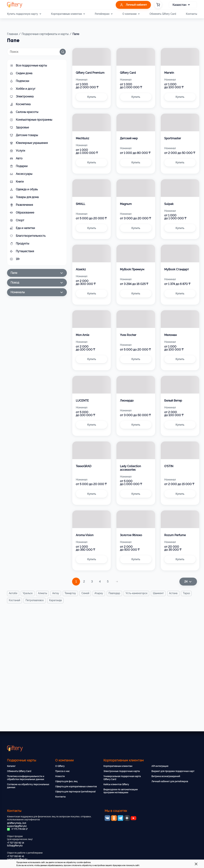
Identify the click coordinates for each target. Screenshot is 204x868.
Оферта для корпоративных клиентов (76, 786)
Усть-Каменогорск (138, 593)
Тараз (189, 593)
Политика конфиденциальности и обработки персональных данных (26, 778)
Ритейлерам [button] (104, 14)
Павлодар (116, 593)
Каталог (11, 766)
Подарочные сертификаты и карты (45, 34)
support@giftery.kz (17, 826)
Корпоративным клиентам (118, 766)
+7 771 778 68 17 (17, 829)
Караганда (56, 601)
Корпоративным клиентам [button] (68, 14)
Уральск (28, 593)
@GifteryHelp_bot (17, 823)
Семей (87, 593)
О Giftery (60, 766)
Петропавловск (35, 601)
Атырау (100, 593)
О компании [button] (131, 14)
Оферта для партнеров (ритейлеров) (75, 792)
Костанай (15, 601)
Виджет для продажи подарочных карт (173, 771)
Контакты (191, 14)
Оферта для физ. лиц (66, 781)
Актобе (13, 593)
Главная (12, 34)
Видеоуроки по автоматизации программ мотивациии (121, 791)
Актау (57, 593)
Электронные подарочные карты (122, 771)
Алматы (43, 593)
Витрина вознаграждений (166, 776)
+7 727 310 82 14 (15, 843)
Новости (60, 776)
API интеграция (160, 766)
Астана (176, 593)
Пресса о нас (62, 771)
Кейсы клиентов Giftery (116, 784)
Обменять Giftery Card (163, 14)
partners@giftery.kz (17, 859)
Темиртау (71, 593)
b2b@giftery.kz (15, 846)
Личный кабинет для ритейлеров (170, 781)
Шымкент (160, 593)
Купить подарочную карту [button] (24, 14)
